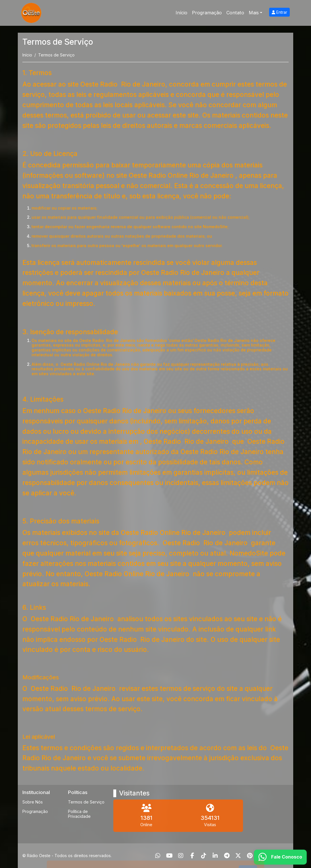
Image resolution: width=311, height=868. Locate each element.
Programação (207, 13)
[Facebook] (192, 856)
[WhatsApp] (158, 856)
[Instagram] (181, 856)
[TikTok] (204, 856)
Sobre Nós (33, 802)
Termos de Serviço (86, 802)
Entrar (279, 12)
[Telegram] (227, 856)
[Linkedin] (215, 856)
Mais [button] (254, 13)
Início (181, 13)
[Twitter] (238, 856)
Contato (235, 13)
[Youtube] (169, 856)
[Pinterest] (250, 856)
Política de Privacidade (79, 814)
